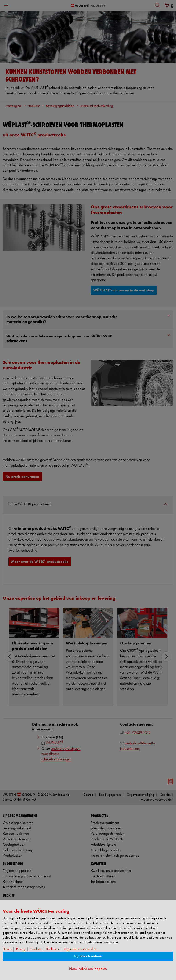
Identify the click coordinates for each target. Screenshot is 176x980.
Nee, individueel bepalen (88, 969)
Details (7, 949)
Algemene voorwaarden (80, 949)
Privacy (21, 949)
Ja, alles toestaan (88, 956)
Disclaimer (52, 949)
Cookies (36, 949)
